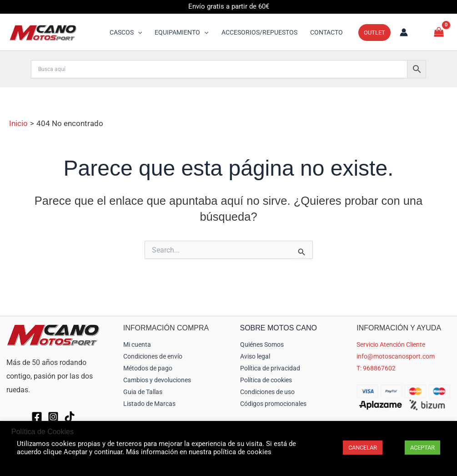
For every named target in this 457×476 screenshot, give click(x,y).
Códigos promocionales (273, 404)
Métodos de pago (148, 368)
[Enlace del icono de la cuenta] (404, 32)
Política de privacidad (270, 368)
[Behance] (70, 417)
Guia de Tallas (143, 392)
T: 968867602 (376, 368)
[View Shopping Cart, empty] (439, 32)
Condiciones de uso (267, 392)
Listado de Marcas (149, 404)
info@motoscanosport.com (396, 356)
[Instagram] (53, 417)
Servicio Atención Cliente (391, 344)
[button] (126, 32)
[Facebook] (37, 417)
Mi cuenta (137, 344)
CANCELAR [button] (363, 448)
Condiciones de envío (153, 356)
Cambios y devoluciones (157, 380)
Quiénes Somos (262, 344)
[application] (138, 32)
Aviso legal (255, 356)
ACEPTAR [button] (422, 448)
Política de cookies (266, 380)
